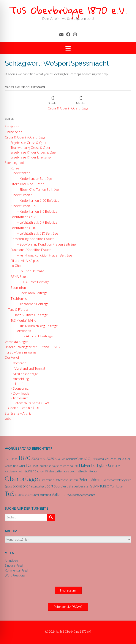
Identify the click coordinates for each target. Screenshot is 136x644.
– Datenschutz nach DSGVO (29, 403)
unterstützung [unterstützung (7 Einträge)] (42, 495)
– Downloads (19, 393)
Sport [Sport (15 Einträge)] (49, 486)
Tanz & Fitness (18, 309)
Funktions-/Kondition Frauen (30, 250)
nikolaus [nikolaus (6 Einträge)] (93, 471)
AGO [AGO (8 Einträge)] (58, 459)
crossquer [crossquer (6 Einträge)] (102, 459)
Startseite (12, 127)
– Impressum (18, 398)
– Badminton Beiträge (31, 293)
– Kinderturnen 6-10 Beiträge (37, 200)
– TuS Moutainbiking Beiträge (36, 326)
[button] (68, 48)
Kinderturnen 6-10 (23, 195)
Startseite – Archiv (18, 413)
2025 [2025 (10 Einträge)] (50, 459)
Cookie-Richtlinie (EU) (23, 408)
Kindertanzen (19, 173)
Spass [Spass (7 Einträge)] (9, 486)
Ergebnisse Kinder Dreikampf (30, 157)
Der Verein (13, 357)
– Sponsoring (18, 388)
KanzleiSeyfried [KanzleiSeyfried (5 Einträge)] (13, 471)
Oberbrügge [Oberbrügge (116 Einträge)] (21, 479)
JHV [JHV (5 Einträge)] (117, 466)
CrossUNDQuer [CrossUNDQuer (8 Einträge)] (119, 459)
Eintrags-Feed (14, 565)
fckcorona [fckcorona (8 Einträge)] (66, 466)
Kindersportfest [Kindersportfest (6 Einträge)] (54, 471)
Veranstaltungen (17, 342)
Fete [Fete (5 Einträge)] (76, 466)
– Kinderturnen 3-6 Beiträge (36, 211)
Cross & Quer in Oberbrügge (68, 108)
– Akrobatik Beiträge (37, 336)
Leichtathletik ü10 (22, 228)
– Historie (16, 384)
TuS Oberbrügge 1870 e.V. (68, 10)
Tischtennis (17, 298)
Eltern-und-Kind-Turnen (26, 184)
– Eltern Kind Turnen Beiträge (37, 189)
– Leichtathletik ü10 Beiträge (36, 233)
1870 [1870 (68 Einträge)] (24, 458)
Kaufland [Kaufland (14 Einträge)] (30, 471)
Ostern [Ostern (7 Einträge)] (73, 480)
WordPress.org (15, 575)
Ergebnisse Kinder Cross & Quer (32, 152)
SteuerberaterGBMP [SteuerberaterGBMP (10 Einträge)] (84, 486)
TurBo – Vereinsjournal (21, 352)
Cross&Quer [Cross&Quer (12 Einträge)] (86, 459)
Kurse (14, 168)
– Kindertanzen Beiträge (33, 178)
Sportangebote (16, 163)
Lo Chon (15, 266)
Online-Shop (13, 132)
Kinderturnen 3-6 (22, 206)
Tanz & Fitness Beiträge (31, 315)
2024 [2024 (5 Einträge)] (43, 459)
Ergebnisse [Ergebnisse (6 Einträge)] (45, 466)
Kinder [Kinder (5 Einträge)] (41, 471)
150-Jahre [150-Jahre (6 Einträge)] (11, 459)
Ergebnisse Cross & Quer (27, 143)
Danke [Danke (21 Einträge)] (32, 465)
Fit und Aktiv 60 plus (23, 261)
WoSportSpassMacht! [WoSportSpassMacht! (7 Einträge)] (81, 495)
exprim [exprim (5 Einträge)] (55, 466)
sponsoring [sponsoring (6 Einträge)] (37, 486)
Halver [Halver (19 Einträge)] (85, 465)
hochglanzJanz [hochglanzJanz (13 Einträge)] (103, 465)
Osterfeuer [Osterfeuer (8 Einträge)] (46, 480)
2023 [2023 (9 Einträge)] (35, 459)
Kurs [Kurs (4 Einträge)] (67, 471)
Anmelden (11, 560)
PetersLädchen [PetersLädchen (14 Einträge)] (91, 480)
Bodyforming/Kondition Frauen (31, 239)
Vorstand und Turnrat (30, 368)
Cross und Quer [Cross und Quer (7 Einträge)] (15, 466)
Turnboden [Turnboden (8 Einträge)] (117, 486)
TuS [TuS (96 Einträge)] (9, 493)
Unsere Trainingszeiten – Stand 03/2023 (34, 347)
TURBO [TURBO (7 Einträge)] (104, 486)
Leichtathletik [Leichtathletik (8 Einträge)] (78, 471)
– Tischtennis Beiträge (32, 304)
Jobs (8, 418)
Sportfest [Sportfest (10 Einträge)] (61, 486)
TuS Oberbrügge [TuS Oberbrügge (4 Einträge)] (23, 495)
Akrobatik (23, 331)
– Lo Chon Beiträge (29, 271)
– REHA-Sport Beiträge (32, 282)
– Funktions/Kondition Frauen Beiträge (43, 255)
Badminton (17, 287)
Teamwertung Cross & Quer (29, 148)
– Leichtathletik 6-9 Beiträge (36, 222)
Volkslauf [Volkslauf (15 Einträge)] (59, 494)
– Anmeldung (18, 379)
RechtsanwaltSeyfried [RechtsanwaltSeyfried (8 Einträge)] (117, 480)
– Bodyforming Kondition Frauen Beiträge (45, 244)
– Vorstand (17, 363)
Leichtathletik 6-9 (22, 217)
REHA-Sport (18, 277)
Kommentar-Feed (16, 570)
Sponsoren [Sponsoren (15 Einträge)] (22, 486)
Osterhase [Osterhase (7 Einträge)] (61, 480)
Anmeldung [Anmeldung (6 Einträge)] (69, 459)
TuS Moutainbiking (22, 320)
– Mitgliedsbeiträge (23, 374)
